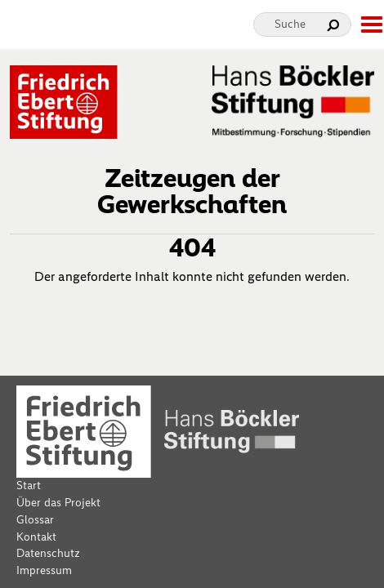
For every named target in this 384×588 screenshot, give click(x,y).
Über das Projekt (58, 503)
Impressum (44, 570)
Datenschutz (48, 553)
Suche (290, 24)
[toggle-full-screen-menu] (371, 24)
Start (29, 486)
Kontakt (36, 537)
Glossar (35, 520)
